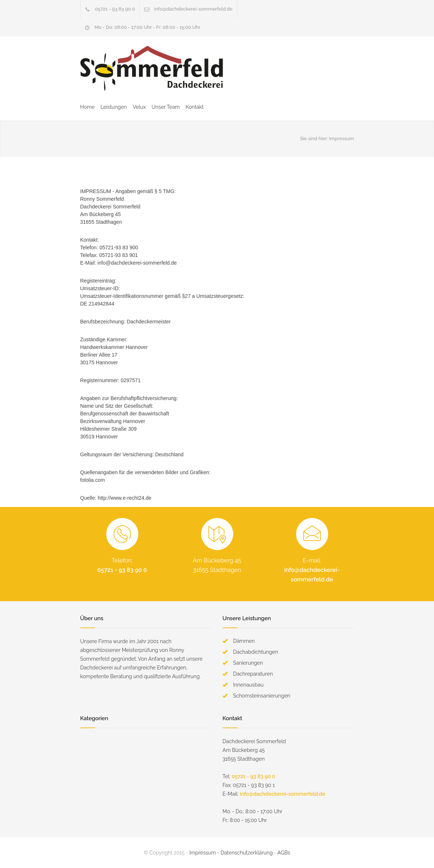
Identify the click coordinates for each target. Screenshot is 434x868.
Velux (139, 107)
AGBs (284, 853)
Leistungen (114, 107)
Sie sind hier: (314, 139)
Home (88, 107)
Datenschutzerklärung (247, 853)
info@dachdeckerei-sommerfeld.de (193, 9)
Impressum (203, 853)
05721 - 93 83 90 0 (115, 9)
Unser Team (166, 107)
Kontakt (194, 107)
